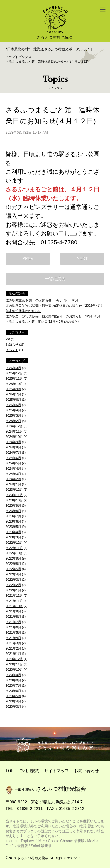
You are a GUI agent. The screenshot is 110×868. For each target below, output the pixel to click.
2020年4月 (13, 701)
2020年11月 (14, 664)
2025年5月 (13, 405)
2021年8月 (13, 617)
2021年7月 (13, 622)
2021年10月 (14, 606)
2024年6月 (13, 458)
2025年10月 (14, 384)
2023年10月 (14, 500)
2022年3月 (13, 580)
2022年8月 (13, 564)
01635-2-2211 (30, 809)
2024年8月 (13, 447)
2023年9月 (13, 505)
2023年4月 (13, 532)
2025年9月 (13, 389)
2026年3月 (13, 368)
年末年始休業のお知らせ (23, 311)
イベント (12, 350)
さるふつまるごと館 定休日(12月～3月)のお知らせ (43, 321)
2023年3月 (13, 537)
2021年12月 (14, 595)
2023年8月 (13, 511)
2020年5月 (13, 696)
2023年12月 (14, 490)
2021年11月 (14, 601)
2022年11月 (14, 548)
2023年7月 (13, 516)
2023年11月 (14, 495)
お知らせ (12, 345)
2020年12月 (14, 659)
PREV (28, 258)
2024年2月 (13, 479)
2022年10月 (14, 553)
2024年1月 (13, 484)
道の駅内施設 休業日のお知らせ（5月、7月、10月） (44, 300)
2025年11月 (14, 378)
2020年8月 (13, 680)
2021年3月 (13, 643)
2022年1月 (13, 590)
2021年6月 (13, 627)
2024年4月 (13, 468)
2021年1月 (13, 654)
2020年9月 (13, 675)
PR (8, 339)
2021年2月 (13, 648)
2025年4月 (13, 410)
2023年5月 (13, 527)
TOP (10, 771)
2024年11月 (14, 431)
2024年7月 (13, 453)
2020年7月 (13, 685)
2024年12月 (14, 426)
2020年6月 (13, 691)
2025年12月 (14, 373)
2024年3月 (13, 474)
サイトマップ (57, 771)
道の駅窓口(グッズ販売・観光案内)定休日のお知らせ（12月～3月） (55, 316)
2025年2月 (13, 421)
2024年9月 (13, 442)
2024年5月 (13, 463)
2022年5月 (13, 569)
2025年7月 (13, 394)
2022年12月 (14, 542)
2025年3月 (13, 415)
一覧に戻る (55, 279)
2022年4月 (13, 574)
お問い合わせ (87, 771)
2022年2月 (13, 585)
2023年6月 (13, 521)
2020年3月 (13, 707)
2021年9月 (13, 611)
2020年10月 (14, 670)
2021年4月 (13, 638)
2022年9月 (13, 558)
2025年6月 (13, 400)
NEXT (82, 258)
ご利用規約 (29, 771)
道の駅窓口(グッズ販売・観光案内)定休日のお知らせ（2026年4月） (55, 306)
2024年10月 (14, 437)
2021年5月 (13, 632)
